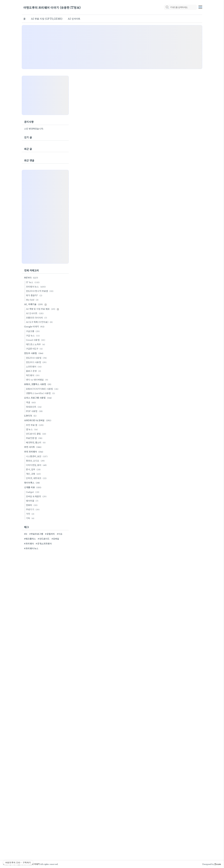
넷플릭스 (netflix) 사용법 (41, 393)
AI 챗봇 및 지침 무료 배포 (42, 309)
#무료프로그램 (36, 534)
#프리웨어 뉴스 (31, 548)
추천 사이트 (33, 447)
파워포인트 (34, 407)
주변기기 (33, 509)
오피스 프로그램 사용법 (38, 398)
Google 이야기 (35, 326)
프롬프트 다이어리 (37, 318)
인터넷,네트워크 (37, 478)
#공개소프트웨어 (44, 543)
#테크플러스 (30, 539)
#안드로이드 (44, 539)
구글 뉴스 (33, 335)
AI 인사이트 (74, 19)
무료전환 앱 (35, 438)
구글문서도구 (35, 349)
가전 (31, 514)
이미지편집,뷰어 (37, 465)
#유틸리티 (50, 534)
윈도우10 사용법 (37, 358)
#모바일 (55, 539)
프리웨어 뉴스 (36, 287)
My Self (33, 300)
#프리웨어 (29, 543)
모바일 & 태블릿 (37, 496)
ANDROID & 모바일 (38, 420)
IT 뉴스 (33, 282)
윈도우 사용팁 (34, 353)
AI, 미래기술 (35, 304)
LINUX (31, 416)
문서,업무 (34, 469)
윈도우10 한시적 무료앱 (40, 291)
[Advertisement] (112, 47)
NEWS (31, 277)
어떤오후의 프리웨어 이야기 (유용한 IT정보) (52, 7)
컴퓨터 (32, 505)
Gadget (33, 492)
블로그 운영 (34, 371)
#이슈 (60, 534)
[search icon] (167, 7)
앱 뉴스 (32, 429)
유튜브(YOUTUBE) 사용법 (43, 389)
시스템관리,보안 (37, 456)
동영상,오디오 (36, 461)
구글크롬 (33, 331)
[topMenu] (200, 7)
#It (26, 534)
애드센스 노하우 (36, 344)
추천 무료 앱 (35, 425)
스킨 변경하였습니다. (34, 129)
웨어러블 (33, 501)
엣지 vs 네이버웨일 (37, 380)
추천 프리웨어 (34, 452)
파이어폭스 (32, 483)
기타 (31, 518)
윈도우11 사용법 (37, 362)
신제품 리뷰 (33, 487)
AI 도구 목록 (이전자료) (40, 322)
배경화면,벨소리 (36, 442)
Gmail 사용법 (36, 340)
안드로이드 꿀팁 (37, 434)
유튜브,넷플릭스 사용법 (38, 384)
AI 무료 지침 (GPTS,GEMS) (47, 19)
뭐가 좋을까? (35, 295)
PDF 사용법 (35, 411)
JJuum (218, 864)
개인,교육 (34, 474)
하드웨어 (33, 375)
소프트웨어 (34, 366)
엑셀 (31, 402)
